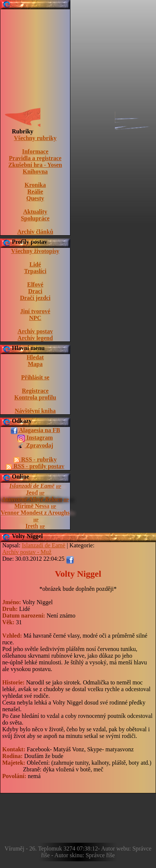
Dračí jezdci (35, 298)
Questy (35, 198)
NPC (35, 318)
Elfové (35, 284)
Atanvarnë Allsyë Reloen (32, 499)
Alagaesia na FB (35, 431)
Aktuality (35, 212)
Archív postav (35, 331)
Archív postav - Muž (27, 552)
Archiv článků (35, 232)
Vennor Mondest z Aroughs (35, 513)
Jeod (32, 493)
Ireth (32, 526)
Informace (35, 151)
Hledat (35, 357)
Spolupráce (35, 218)
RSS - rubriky (35, 460)
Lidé (35, 264)
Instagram (35, 438)
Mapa (35, 364)
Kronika (35, 185)
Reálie (35, 192)
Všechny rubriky (35, 138)
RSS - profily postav (35, 466)
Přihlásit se (35, 377)
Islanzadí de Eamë (32, 486)
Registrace (35, 391)
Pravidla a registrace (35, 158)
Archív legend (35, 338)
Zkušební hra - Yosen (35, 165)
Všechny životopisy (35, 251)
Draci (35, 291)
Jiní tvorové (35, 311)
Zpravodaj (35, 446)
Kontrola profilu (35, 397)
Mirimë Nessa (32, 506)
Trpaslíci (35, 271)
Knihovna (35, 171)
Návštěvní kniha (35, 411)
